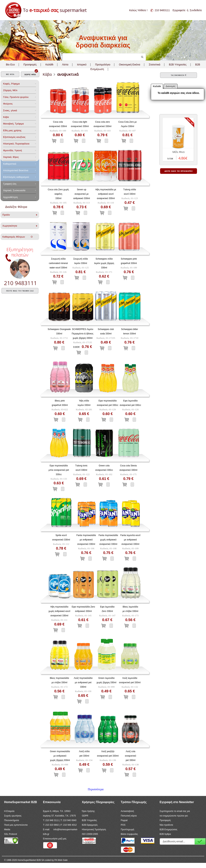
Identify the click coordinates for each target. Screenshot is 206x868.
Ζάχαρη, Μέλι (10, 90)
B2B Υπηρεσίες (89, 820)
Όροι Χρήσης (88, 811)
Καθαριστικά (10, 164)
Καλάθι (49, 65)
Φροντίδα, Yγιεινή (12, 150)
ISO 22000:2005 (90, 834)
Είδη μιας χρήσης (12, 130)
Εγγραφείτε (179, 10)
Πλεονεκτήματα (11, 820)
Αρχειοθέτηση (10, 197)
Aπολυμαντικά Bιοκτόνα (16, 170)
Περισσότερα (96, 789)
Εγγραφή (200, 841)
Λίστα (65, 65)
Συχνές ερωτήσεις (13, 816)
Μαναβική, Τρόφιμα (13, 124)
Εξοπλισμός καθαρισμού (16, 177)
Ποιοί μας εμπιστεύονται (16, 825)
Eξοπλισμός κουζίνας (14, 137)
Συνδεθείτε (196, 10)
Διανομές (171, 86)
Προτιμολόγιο (103, 65)
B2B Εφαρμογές (90, 825)
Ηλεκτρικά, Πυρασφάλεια (16, 144)
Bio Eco (10, 65)
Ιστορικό (82, 65)
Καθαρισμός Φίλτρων (17, 237)
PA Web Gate (61, 860)
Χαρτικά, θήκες (11, 157)
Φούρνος (8, 104)
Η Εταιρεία (9, 811)
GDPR (85, 816)
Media (7, 830)
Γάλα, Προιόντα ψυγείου (16, 97)
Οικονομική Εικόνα (129, 65)
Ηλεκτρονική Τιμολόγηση (94, 830)
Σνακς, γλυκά (10, 110)
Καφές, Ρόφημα (11, 84)
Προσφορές (30, 65)
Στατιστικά (155, 65)
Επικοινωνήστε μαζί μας (55, 839)
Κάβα (6, 117)
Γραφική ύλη (10, 184)
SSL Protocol (10, 834)
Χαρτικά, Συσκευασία (14, 190)
